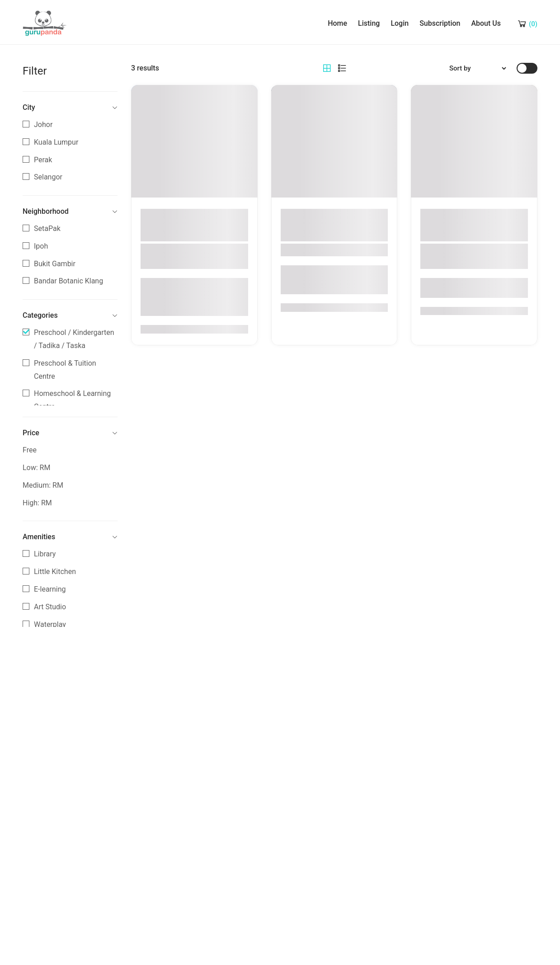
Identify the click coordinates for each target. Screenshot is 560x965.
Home (337, 23)
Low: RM (36, 468)
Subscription (440, 23)
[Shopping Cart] (527, 24)
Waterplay (50, 624)
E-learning (50, 589)
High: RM (37, 503)
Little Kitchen (55, 572)
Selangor (48, 177)
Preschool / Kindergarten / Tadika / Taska (74, 339)
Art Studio (50, 607)
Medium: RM (43, 485)
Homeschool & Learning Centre (72, 400)
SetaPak (47, 228)
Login (400, 23)
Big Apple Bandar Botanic (332, 250)
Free (30, 450)
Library (45, 554)
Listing (369, 23)
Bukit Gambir (55, 264)
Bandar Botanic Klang (68, 281)
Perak (43, 160)
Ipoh (41, 246)
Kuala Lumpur (56, 142)
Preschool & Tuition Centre (65, 370)
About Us (486, 23)
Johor (43, 125)
